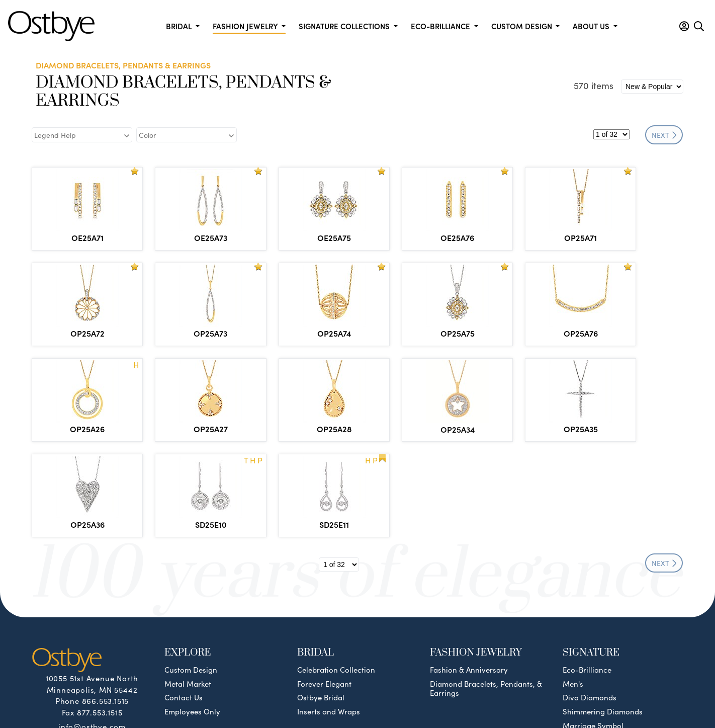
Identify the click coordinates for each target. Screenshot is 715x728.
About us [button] (592, 26)
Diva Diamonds (590, 602)
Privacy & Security (424, 694)
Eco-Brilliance (587, 574)
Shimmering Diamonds (603, 616)
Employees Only (192, 616)
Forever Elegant (324, 588)
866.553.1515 (106, 605)
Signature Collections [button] (345, 26)
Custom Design (191, 574)
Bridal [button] (180, 26)
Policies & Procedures (340, 694)
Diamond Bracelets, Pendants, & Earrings (486, 593)
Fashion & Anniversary (469, 574)
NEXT (664, 135)
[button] (684, 26)
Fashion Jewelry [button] (246, 26)
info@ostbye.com (92, 630)
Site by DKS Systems (506, 694)
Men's (573, 588)
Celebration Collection (336, 574)
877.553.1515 (100, 617)
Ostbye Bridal (321, 602)
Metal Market (188, 588)
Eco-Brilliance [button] (441, 26)
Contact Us (184, 602)
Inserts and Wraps (329, 616)
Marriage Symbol (593, 630)
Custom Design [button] (523, 26)
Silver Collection (591, 643)
